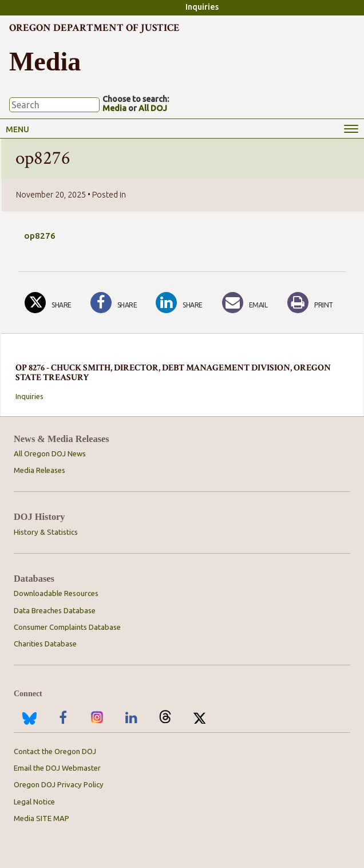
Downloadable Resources (56, 593)
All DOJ (153, 108)
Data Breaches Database (55, 610)
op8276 (40, 236)
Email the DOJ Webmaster (57, 768)
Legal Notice (34, 802)
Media (114, 108)
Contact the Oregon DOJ (55, 751)
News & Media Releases (62, 439)
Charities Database (45, 644)
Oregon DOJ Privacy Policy (59, 784)
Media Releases (39, 470)
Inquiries (202, 7)
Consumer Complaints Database (67, 627)
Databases (34, 579)
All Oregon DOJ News (50, 453)
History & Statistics (46, 532)
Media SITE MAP (41, 818)
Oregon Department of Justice (94, 28)
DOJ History (39, 517)
